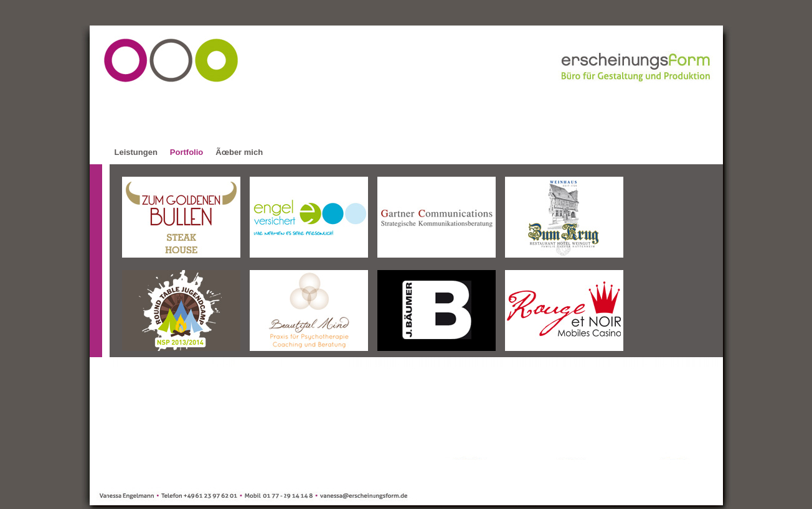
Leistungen (136, 152)
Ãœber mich (239, 152)
